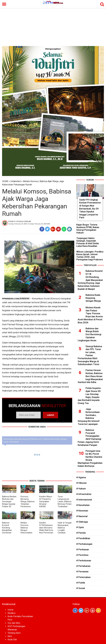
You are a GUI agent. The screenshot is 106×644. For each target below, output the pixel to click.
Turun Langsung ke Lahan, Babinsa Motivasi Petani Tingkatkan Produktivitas (65, 503)
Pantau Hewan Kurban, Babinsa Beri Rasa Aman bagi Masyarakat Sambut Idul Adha (90, 376)
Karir (10, 636)
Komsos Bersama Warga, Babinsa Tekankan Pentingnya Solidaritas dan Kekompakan (28, 504)
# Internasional (84, 500)
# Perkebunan (84, 560)
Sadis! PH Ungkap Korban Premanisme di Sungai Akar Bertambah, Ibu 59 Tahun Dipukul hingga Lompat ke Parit (90, 209)
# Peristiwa (82, 555)
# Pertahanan (83, 566)
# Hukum (81, 489)
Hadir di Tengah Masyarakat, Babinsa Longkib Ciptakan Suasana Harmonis (65, 530)
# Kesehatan (83, 505)
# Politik (81, 583)
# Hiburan (81, 483)
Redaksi (12, 613)
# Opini (80, 527)
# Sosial (81, 588)
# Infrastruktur (84, 494)
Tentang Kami (14, 633)
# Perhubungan (84, 544)
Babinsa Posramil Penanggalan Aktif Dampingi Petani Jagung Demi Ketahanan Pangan (89, 437)
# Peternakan (83, 577)
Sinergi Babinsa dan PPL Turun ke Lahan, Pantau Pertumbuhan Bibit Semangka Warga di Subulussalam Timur (90, 355)
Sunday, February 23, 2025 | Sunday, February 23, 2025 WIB (29, 224)
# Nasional (82, 516)
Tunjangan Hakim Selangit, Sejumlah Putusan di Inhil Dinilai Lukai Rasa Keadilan (88, 242)
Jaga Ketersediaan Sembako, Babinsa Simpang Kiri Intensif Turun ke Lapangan (89, 417)
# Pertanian (82, 572)
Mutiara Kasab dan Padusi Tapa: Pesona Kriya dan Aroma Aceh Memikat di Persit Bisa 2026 (90, 315)
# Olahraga (82, 522)
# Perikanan (83, 549)
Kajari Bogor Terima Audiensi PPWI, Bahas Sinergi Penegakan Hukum (88, 229)
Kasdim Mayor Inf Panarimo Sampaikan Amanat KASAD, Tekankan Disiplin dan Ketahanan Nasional (46, 506)
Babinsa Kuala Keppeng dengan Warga (93, 298)
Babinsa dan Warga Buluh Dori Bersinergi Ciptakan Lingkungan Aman (90, 334)
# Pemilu (81, 533)
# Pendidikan (83, 538)
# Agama (81, 477)
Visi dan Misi (14, 623)
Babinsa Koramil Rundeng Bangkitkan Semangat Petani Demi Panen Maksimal (7, 531)
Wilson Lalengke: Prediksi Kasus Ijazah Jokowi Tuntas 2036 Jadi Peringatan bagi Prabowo (90, 256)
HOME (5, 181)
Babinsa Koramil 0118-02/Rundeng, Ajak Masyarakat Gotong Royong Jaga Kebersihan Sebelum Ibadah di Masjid (90, 280)
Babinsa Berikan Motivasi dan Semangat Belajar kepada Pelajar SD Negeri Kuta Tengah (9, 504)
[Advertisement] (53, 25)
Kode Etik (12, 640)
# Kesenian (82, 511)
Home (10, 610)
